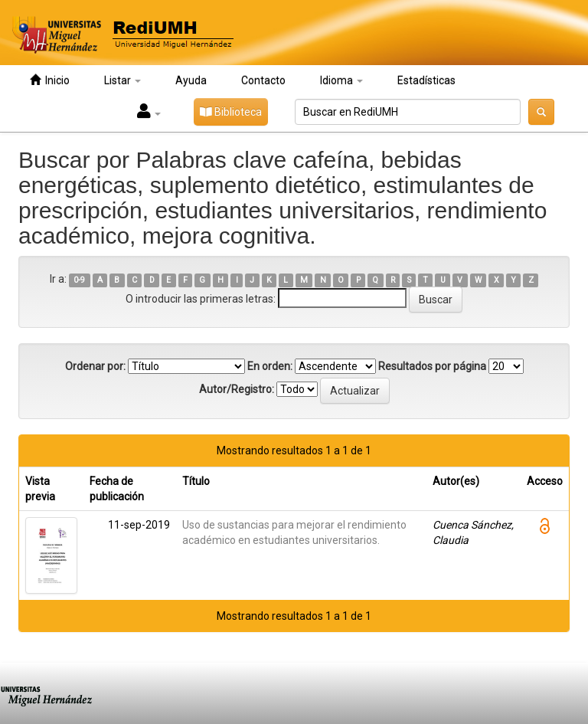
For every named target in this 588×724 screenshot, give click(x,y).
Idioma (341, 80)
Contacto (263, 80)
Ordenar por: (95, 366)
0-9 (79, 280)
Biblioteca (231, 112)
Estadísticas (426, 80)
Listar (122, 80)
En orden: (270, 366)
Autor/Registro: (237, 389)
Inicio (50, 80)
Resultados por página (432, 366)
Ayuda (191, 80)
